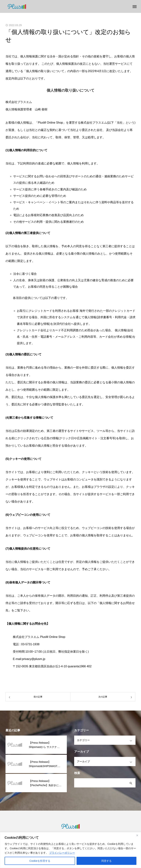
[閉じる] (137, 835)
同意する (106, 861)
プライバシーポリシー (62, 853)
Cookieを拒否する (40, 861)
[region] (70, 850)
